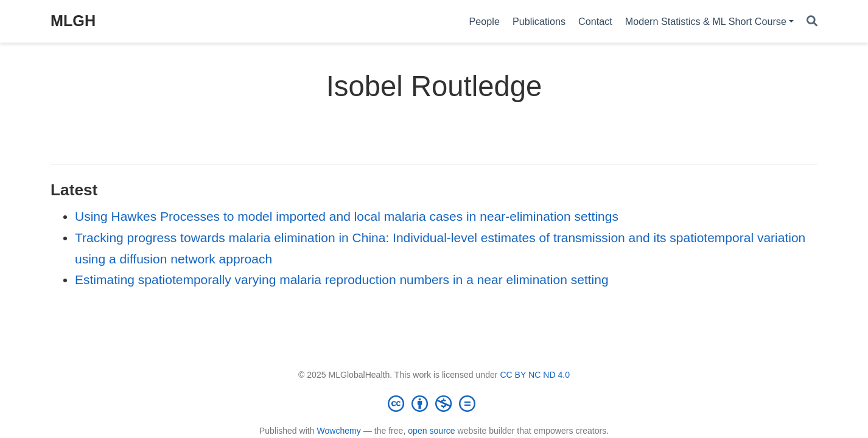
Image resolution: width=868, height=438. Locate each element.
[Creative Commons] (434, 403)
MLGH (73, 21)
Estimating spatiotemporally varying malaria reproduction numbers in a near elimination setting (342, 280)
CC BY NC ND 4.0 (535, 375)
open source (431, 431)
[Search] (812, 22)
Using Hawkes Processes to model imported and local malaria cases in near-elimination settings (347, 216)
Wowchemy (338, 431)
